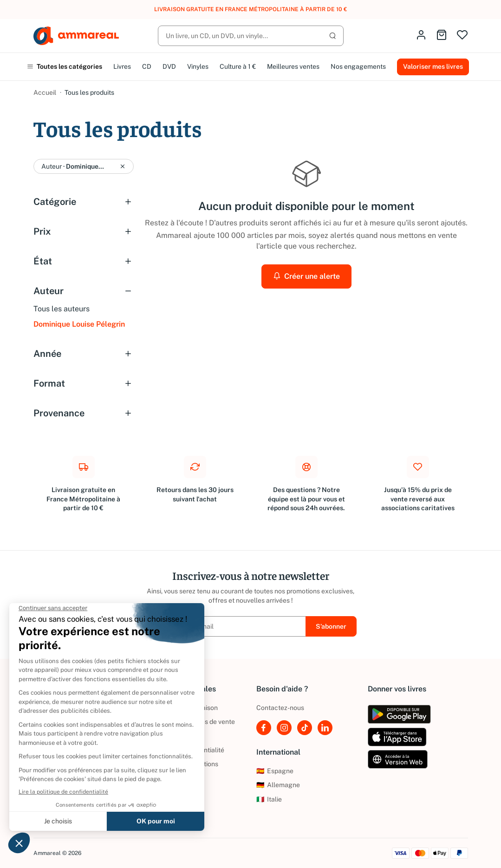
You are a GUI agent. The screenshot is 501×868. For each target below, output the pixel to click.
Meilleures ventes (293, 66)
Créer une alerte (306, 276)
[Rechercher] (251, 36)
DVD (169, 66)
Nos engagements (358, 66)
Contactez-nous (280, 708)
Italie (269, 799)
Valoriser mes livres (433, 66)
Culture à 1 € (238, 66)
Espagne (275, 771)
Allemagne (278, 785)
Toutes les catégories (65, 66)
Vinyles (198, 66)
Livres (122, 66)
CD (147, 66)
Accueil (45, 92)
